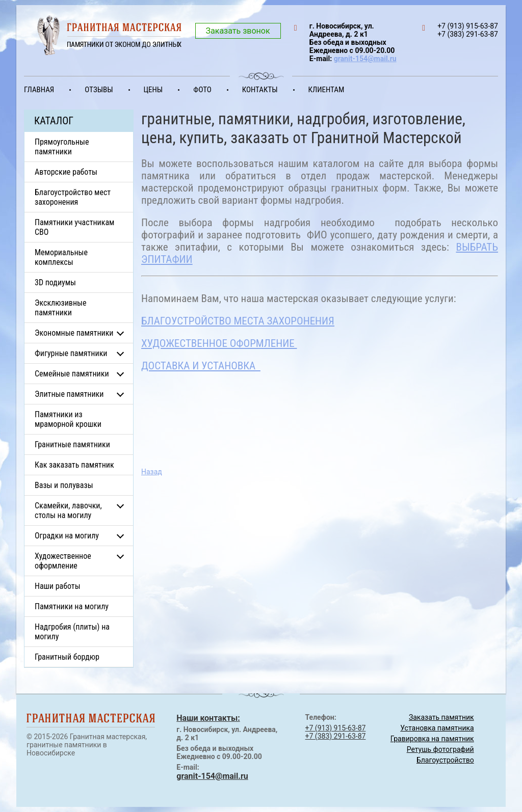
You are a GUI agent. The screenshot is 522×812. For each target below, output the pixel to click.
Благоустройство (445, 760)
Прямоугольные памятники (62, 147)
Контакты (260, 90)
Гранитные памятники (72, 444)
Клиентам (327, 90)
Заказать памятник (441, 717)
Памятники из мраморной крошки (68, 419)
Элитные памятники (69, 394)
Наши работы (58, 586)
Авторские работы (66, 172)
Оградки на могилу (67, 536)
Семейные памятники (72, 374)
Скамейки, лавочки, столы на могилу (68, 510)
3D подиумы (55, 282)
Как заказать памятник (74, 465)
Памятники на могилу (72, 606)
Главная (39, 90)
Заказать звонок (238, 31)
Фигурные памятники (71, 353)
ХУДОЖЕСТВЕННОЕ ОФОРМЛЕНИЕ (219, 343)
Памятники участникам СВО (74, 227)
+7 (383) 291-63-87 (336, 736)
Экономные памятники (74, 333)
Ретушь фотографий (440, 749)
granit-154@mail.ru (365, 59)
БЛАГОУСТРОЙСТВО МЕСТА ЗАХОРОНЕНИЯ (238, 321)
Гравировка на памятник (432, 739)
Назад (152, 472)
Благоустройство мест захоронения (73, 197)
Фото (202, 90)
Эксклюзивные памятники (60, 308)
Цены (153, 90)
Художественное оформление (63, 561)
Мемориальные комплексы (61, 257)
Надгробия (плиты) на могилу (72, 632)
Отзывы (99, 90)
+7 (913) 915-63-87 (336, 728)
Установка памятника (437, 728)
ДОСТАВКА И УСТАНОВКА (201, 366)
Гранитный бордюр (67, 657)
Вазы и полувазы (64, 485)
